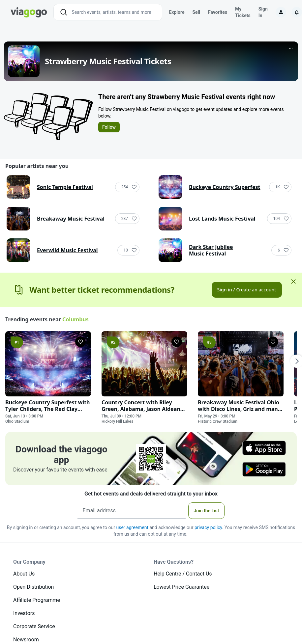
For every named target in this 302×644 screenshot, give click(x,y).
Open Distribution (33, 587)
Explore (177, 12)
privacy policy (208, 527)
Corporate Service (34, 626)
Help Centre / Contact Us (183, 574)
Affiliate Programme (37, 600)
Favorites (218, 12)
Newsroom (26, 640)
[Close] (293, 281)
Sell (196, 12)
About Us (24, 574)
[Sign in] (281, 12)
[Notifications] (297, 12)
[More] (291, 49)
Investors (24, 613)
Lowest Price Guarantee (181, 587)
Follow (109, 127)
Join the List (207, 511)
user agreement (132, 527)
